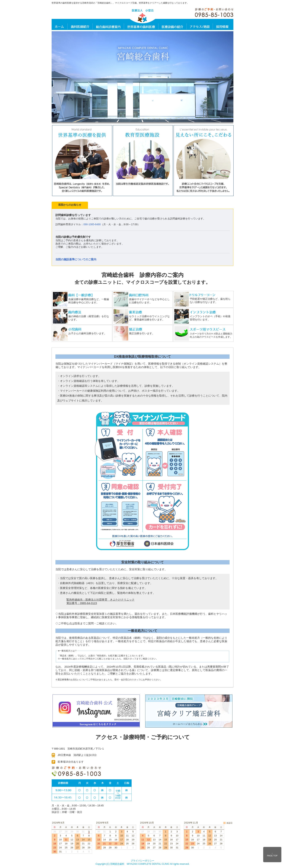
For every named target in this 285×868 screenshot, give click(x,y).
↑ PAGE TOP (272, 855)
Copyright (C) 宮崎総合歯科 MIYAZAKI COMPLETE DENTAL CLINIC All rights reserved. (143, 864)
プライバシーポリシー (142, 861)
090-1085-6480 (92, 224)
